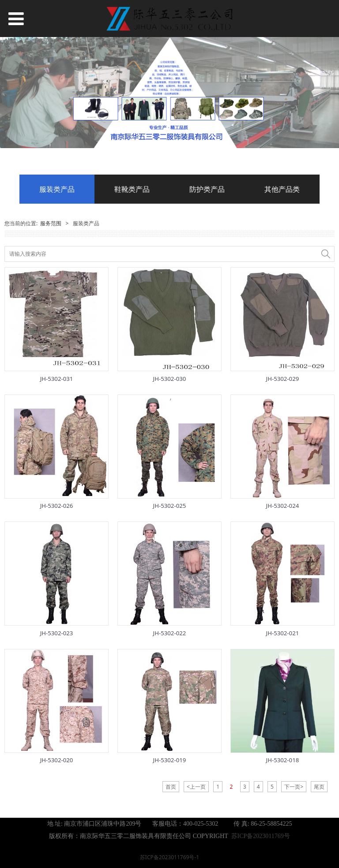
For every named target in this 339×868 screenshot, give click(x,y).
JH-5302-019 (170, 760)
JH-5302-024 (283, 506)
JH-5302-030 (170, 379)
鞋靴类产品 (132, 189)
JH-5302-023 (57, 633)
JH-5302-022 (170, 633)
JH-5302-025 (170, 506)
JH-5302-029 (283, 379)
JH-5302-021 (283, 633)
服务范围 (51, 223)
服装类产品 (57, 189)
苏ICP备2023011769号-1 (169, 857)
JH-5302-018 (283, 760)
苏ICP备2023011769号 (261, 836)
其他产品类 (282, 189)
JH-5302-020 (57, 760)
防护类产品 (207, 189)
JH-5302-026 (57, 506)
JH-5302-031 (57, 379)
